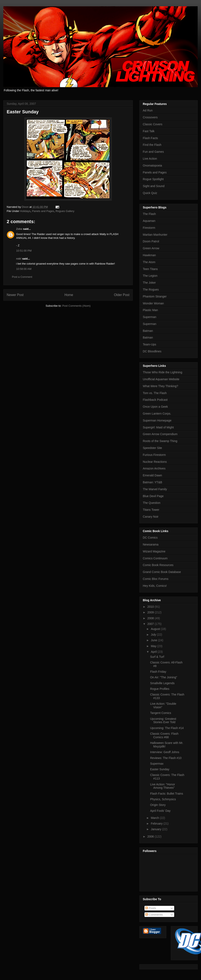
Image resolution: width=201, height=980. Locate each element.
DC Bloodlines (152, 351)
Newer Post (15, 295)
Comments (154, 915)
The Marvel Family (155, 489)
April (154, 652)
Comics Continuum (155, 558)
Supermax (157, 764)
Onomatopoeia (152, 165)
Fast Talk (149, 131)
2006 (151, 836)
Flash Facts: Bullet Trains (167, 794)
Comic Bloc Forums (156, 579)
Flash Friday (158, 672)
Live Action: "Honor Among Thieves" (163, 786)
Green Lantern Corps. (157, 414)
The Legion (150, 276)
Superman (150, 317)
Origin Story (158, 805)
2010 (151, 607)
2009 (151, 612)
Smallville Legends (162, 683)
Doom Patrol (151, 241)
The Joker (149, 283)
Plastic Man (150, 310)
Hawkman (149, 255)
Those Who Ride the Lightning (162, 372)
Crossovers (150, 117)
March (155, 818)
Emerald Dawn (152, 475)
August (156, 629)
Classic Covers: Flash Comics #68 (164, 735)
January (156, 829)
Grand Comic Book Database (162, 572)
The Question (152, 503)
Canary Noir (151, 517)
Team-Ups (149, 344)
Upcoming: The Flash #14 (167, 728)
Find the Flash (152, 145)
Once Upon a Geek (155, 407)
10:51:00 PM (24, 251)
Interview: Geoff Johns (165, 752)
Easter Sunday (160, 769)
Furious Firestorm (154, 455)
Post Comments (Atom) (76, 306)
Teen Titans (150, 269)
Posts (151, 908)
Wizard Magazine (154, 551)
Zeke (19, 229)
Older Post (122, 295)
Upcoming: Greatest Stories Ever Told (163, 721)
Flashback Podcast (155, 400)
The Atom (149, 262)
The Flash (149, 214)
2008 (151, 618)
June (154, 640)
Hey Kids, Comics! (155, 586)
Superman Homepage (157, 420)
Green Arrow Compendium (160, 434)
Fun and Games (153, 152)
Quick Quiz (150, 193)
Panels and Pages (43, 211)
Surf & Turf (157, 657)
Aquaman (149, 221)
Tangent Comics (161, 713)
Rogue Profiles (160, 689)
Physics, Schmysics (163, 799)
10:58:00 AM (24, 269)
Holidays (25, 211)
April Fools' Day (160, 811)
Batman (148, 331)
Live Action (150, 159)
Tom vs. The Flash (155, 393)
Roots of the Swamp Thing (160, 441)
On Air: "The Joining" (164, 677)
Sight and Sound (154, 186)
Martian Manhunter (155, 235)
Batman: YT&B (152, 482)
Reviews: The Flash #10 (166, 758)
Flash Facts (150, 138)
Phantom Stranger (155, 296)
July (154, 635)
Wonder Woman (153, 303)
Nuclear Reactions (155, 462)
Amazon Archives (154, 468)
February (157, 824)
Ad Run (148, 110)
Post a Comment (22, 277)
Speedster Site (152, 448)
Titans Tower (151, 510)
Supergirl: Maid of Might (158, 427)
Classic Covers (153, 124)
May (154, 646)
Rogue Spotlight (153, 179)
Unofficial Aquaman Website (161, 379)
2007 (151, 624)
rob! (19, 259)
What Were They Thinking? (160, 386)
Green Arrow (151, 248)
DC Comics (150, 538)
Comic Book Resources (158, 565)
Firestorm (149, 228)
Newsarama (151, 544)
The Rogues (151, 290)
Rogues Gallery (65, 211)
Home (69, 295)
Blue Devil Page (153, 496)
